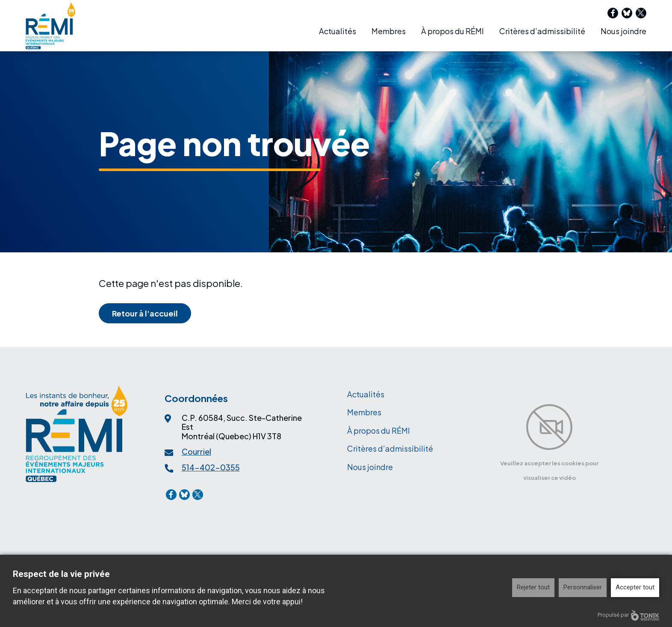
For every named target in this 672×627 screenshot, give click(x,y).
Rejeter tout (533, 587)
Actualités (337, 31)
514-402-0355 (211, 467)
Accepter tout (635, 587)
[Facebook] (613, 13)
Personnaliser (583, 587)
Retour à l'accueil (145, 313)
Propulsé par (628, 615)
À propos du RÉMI (452, 31)
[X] (641, 13)
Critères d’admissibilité (542, 31)
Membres (389, 31)
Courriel (196, 451)
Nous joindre (623, 31)
